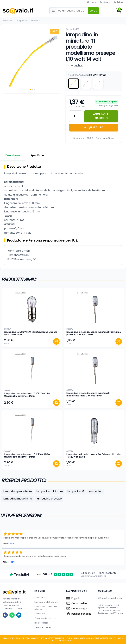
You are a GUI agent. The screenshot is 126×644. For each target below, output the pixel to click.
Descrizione (13, 155)
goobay (78, 65)
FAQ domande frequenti (46, 602)
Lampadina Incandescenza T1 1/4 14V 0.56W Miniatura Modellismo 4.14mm (27, 456)
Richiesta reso (41, 623)
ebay (12, 544)
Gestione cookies (43, 627)
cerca (93, 11)
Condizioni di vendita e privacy (46, 608)
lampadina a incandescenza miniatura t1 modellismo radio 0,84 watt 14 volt (88, 394)
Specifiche (37, 155)
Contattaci (118, 2)
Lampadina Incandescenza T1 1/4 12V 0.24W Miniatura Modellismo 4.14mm (27, 395)
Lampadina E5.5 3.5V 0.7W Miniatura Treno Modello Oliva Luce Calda (31, 333)
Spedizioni (105, 2)
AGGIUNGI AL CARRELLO (101, 116)
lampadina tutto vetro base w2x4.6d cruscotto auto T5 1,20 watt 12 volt (93, 456)
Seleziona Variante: (87, 75)
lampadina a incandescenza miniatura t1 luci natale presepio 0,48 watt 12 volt (94, 333)
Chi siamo (92, 2)
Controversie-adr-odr (45, 618)
